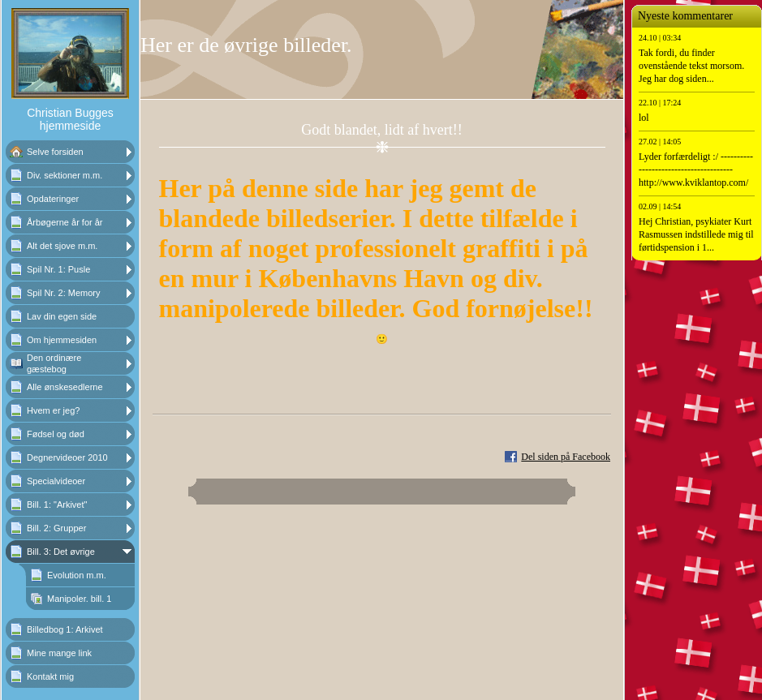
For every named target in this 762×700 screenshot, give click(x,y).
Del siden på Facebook (566, 457)
